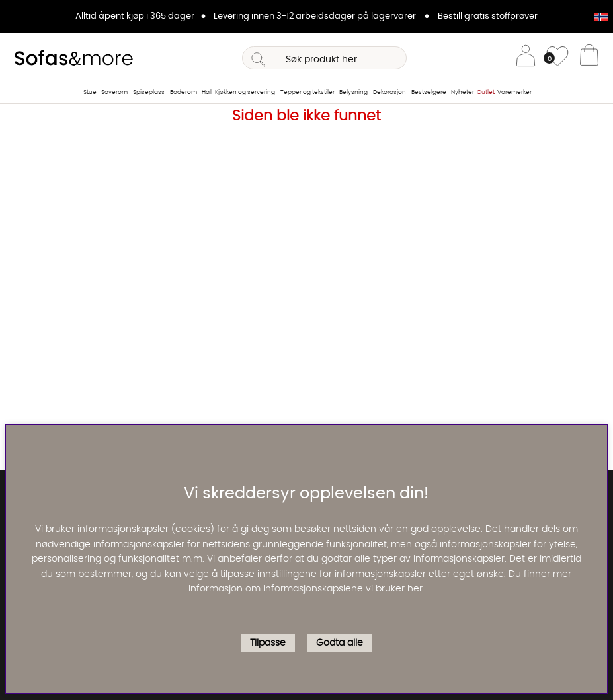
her (415, 589)
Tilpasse (268, 643)
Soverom (114, 92)
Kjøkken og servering (245, 92)
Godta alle (340, 643)
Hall (207, 92)
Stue (90, 92)
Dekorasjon (389, 92)
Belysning (353, 92)
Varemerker (514, 92)
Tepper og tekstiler (307, 92)
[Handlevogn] (589, 58)
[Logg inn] (526, 58)
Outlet (486, 92)
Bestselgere (429, 92)
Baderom (184, 92)
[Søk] (324, 58)
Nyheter (463, 92)
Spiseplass (149, 92)
